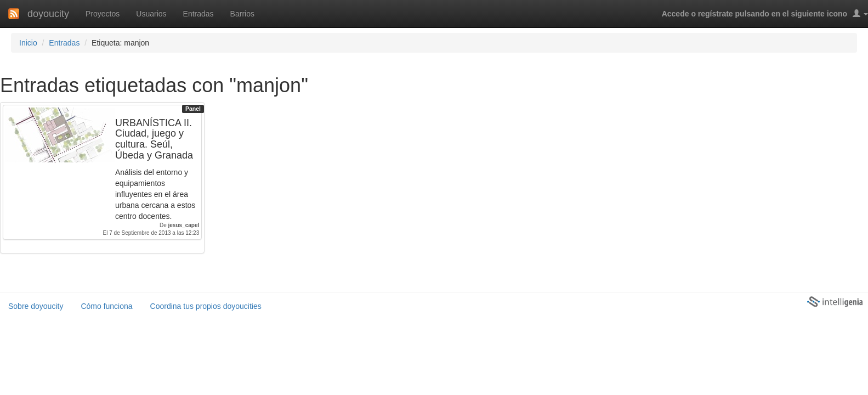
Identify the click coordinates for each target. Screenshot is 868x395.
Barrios (242, 14)
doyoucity (48, 14)
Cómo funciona (106, 306)
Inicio (28, 43)
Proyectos (103, 14)
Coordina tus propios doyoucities (206, 306)
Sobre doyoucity (36, 306)
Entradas (198, 14)
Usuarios (151, 14)
